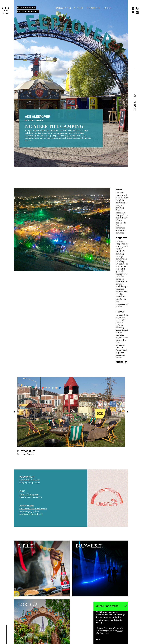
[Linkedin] (133, 9)
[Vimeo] (137, 13)
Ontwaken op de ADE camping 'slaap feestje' (30, 481)
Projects (63, 8)
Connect (93, 8)
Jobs (107, 8)
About (78, 8)
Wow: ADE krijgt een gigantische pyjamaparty (31, 496)
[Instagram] (133, 13)
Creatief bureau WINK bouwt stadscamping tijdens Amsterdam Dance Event (33, 511)
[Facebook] (137, 9)
